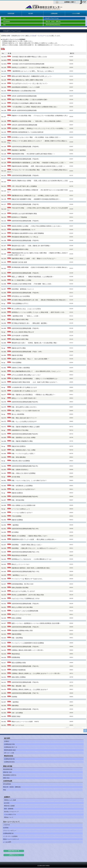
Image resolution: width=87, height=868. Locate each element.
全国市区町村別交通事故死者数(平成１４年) (25, 552)
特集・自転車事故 (17, 638)
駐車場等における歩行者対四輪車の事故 (24, 214)
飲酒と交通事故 (16, 618)
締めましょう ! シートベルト (21, 564)
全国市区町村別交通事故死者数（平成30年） (26, 147)
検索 (4, 18)
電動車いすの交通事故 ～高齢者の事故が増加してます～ (30, 536)
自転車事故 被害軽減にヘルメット (23, 289)
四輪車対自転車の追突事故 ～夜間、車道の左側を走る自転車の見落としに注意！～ (38, 166)
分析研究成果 (11, 13)
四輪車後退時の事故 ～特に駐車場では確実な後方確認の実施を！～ (33, 154)
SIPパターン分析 (9, 753)
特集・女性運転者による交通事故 (22, 486)
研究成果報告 (7, 21)
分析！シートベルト (18, 725)
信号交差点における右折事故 (21, 296)
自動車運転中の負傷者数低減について (24, 230)
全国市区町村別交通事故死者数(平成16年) (25, 497)
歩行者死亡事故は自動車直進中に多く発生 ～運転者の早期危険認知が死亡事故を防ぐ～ (40, 300)
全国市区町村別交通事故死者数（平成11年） (26, 627)
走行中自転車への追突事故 (20, 336)
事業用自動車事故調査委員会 (53, 25)
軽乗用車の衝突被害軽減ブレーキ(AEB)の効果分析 (28, 132)
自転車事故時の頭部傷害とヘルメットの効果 (26, 87)
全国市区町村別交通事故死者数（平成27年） (26, 204)
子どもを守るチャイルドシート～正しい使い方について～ (30, 83)
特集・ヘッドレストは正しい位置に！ (24, 454)
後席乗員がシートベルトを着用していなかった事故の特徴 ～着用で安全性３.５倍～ (38, 312)
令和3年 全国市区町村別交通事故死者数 (24, 96)
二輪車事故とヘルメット (19, 575)
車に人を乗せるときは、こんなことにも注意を (26, 309)
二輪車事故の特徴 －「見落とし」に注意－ (26, 316)
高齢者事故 (15, 706)
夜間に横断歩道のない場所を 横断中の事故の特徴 (27, 80)
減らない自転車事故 (18, 414)
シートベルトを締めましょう (21, 509)
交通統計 (7, 741)
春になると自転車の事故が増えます (23, 332)
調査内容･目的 (7, 772)
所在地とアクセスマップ (11, 812)
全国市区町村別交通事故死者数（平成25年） (26, 240)
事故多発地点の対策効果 (19, 555)
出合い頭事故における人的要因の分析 (24, 505)
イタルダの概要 (76, 13)
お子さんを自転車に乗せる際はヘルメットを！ (26, 375)
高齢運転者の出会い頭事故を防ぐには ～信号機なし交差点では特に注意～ (35, 196)
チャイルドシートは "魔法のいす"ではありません (27, 579)
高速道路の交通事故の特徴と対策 (22, 631)
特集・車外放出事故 (18, 500)
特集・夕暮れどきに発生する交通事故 (24, 473)
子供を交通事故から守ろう (20, 303)
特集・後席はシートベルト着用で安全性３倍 (26, 411)
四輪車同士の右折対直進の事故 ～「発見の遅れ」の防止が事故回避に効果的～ (37, 121)
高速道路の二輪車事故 (19, 150)
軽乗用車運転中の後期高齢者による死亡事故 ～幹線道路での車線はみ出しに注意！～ (39, 163)
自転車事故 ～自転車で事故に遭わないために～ (27, 545)
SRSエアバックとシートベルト (21, 614)
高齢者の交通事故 (17, 520)
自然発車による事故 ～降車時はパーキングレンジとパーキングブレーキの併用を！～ (39, 128)
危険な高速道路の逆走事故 (20, 588)
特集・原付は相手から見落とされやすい (24, 407)
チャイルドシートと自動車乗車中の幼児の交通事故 (28, 643)
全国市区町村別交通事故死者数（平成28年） (26, 175)
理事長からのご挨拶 (10, 800)
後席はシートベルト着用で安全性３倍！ (24, 398)
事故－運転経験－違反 (19, 686)
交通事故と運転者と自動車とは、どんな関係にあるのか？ (30, 689)
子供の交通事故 (16, 362)
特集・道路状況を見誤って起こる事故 (24, 450)
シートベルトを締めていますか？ (22, 513)
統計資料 (31, 13)
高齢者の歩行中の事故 (19, 348)
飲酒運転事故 (16, 657)
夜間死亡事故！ (16, 716)
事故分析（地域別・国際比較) (53, 21)
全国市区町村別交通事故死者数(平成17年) (25, 466)
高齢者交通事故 (16, 634)
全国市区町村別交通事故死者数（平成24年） (26, 273)
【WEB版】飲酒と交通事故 (20, 60)
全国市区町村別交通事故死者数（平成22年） (26, 328)
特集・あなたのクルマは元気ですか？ (24, 489)
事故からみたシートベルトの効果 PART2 (25, 722)
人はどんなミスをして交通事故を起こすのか (26, 598)
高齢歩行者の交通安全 (19, 446)
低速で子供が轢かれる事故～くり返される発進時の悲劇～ (30, 100)
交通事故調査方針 (8, 833)
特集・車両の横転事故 (19, 457)
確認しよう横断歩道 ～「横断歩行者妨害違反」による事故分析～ (33, 277)
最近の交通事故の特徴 (19, 663)
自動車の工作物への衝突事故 (21, 368)
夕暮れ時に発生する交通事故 (21, 461)
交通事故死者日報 (9, 759)
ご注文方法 (6, 825)
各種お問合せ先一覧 (14, 851)
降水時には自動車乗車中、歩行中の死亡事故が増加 (28, 595)
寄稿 (4, 25)
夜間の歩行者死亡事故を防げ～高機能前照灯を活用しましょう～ (32, 76)
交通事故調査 (54, 13)
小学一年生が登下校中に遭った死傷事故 (24, 186)
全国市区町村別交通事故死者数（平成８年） (26, 682)
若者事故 (14, 697)
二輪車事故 (15, 525)
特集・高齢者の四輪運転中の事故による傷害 (26, 427)
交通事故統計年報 (9, 744)
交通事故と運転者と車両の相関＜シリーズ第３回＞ (28, 650)
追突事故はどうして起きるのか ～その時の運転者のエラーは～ (32, 559)
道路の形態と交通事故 (19, 677)
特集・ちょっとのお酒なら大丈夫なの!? (24, 421)
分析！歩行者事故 (17, 713)
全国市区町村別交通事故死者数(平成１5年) (25, 529)
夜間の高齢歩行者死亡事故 (20, 320)
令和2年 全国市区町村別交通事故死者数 (24, 110)
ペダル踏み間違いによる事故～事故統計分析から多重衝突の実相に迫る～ (35, 107)
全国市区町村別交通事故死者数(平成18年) (25, 434)
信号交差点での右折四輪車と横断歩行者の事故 (26, 103)
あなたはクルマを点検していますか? (23, 591)
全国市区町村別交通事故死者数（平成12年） (26, 604)
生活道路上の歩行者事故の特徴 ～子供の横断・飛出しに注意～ (32, 284)
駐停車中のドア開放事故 (19, 217)
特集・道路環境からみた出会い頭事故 (24, 437)
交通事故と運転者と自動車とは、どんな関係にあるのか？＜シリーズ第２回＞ (36, 673)
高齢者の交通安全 (17, 493)
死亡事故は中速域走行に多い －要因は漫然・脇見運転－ (30, 323)
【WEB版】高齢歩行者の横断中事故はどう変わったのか (29, 57)
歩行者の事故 (16, 477)
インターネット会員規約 (10, 836)
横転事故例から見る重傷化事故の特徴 (24, 91)
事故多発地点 (16, 654)
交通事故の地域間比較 (19, 670)
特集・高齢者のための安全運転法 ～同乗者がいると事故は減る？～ (34, 395)
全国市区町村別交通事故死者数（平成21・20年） (27, 352)
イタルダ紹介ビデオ (10, 814)
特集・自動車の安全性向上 (20, 470)
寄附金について (9, 817)
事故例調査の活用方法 (10, 775)
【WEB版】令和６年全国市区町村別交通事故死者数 (28, 64)
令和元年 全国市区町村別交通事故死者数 (24, 125)
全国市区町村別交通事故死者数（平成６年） (26, 709)
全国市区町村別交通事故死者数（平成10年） (26, 647)
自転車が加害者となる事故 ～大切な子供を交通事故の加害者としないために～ (37, 226)
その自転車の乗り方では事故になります (24, 387)
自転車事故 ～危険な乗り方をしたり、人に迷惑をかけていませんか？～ (35, 548)
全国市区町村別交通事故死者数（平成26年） (26, 221)
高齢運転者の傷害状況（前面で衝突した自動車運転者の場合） (31, 568)
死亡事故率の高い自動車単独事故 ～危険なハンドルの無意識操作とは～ (35, 379)
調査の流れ (6, 778)
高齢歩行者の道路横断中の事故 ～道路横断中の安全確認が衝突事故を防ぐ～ (36, 199)
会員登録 (6, 828)
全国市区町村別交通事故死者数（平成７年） (26, 693)
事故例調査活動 (8, 769)
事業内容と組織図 (9, 806)
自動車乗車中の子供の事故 (20, 430)
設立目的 (7, 803)
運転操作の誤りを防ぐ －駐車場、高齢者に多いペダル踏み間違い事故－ (35, 343)
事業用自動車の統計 (10, 750)
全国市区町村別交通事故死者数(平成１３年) (25, 571)
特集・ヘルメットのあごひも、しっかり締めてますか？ (29, 480)
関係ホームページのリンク (11, 839)
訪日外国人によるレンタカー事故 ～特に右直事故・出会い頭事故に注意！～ (36, 137)
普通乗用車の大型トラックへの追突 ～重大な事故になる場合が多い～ (34, 539)
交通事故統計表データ (11, 747)
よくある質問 (7, 842)
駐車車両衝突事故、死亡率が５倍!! (23, 584)
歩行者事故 (15, 532)
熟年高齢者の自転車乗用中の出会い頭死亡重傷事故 (28, 233)
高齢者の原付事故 (17, 355)
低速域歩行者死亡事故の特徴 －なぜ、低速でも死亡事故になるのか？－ (35, 382)
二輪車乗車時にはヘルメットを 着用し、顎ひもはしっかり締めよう (33, 71)
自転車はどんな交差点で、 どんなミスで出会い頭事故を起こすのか (33, 67)
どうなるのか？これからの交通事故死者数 (25, 611)
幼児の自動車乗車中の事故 (20, 249)
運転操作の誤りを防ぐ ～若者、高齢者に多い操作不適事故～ (31, 246)
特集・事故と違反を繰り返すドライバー (24, 418)
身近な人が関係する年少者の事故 (22, 607)
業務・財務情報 (9, 809)
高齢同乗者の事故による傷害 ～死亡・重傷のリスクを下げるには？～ (34, 259)
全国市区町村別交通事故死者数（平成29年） (26, 159)
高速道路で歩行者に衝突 (19, 262)
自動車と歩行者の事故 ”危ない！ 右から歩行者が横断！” (30, 359)
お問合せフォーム (14, 855)
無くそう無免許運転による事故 (21, 280)
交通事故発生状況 (9, 762)
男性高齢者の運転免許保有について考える (25, 237)
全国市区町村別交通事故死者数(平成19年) (25, 402)
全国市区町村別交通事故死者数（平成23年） (26, 293)
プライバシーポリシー (10, 831)
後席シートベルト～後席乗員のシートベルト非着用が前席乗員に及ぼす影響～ (36, 623)
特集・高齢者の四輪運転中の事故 (22, 441)
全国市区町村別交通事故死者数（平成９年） (26, 666)
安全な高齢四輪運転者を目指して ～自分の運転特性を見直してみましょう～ (36, 371)
